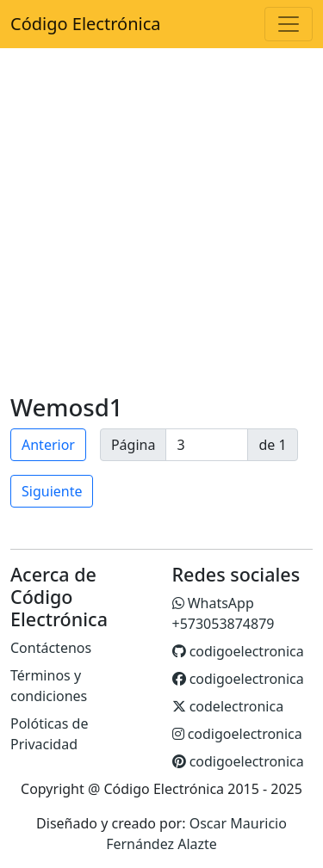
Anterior (48, 445)
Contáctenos (51, 648)
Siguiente (52, 491)
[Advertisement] (161, 223)
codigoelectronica (238, 651)
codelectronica (228, 706)
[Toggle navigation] (289, 24)
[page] (207, 445)
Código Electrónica (85, 24)
